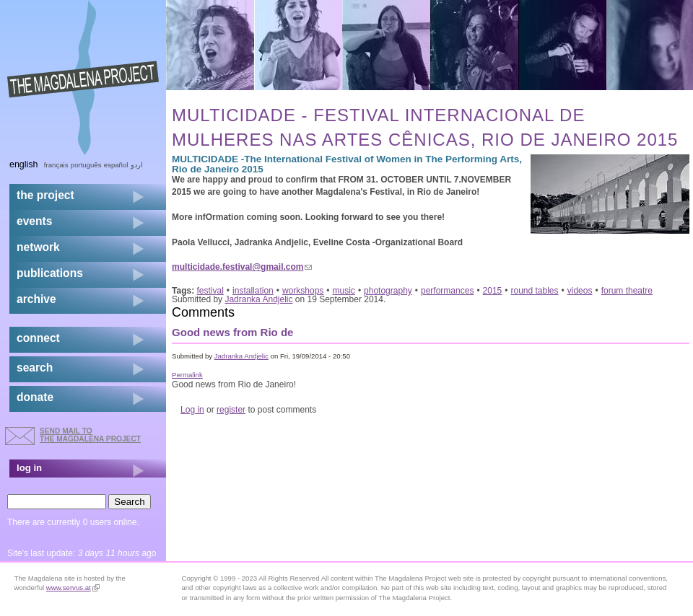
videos (580, 291)
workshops (303, 291)
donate (35, 397)
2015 (493, 291)
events (34, 221)
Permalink (187, 375)
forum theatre (627, 291)
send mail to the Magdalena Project (90, 435)
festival (210, 291)
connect (38, 338)
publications (50, 273)
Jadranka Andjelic (258, 299)
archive (36, 299)
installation (253, 291)
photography (388, 291)
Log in (192, 410)
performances (447, 291)
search (35, 368)
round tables (535, 291)
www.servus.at (73, 588)
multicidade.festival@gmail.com (242, 267)
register (231, 410)
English (24, 164)
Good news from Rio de (232, 332)
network (38, 247)
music (344, 291)
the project (45, 195)
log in (29, 468)
